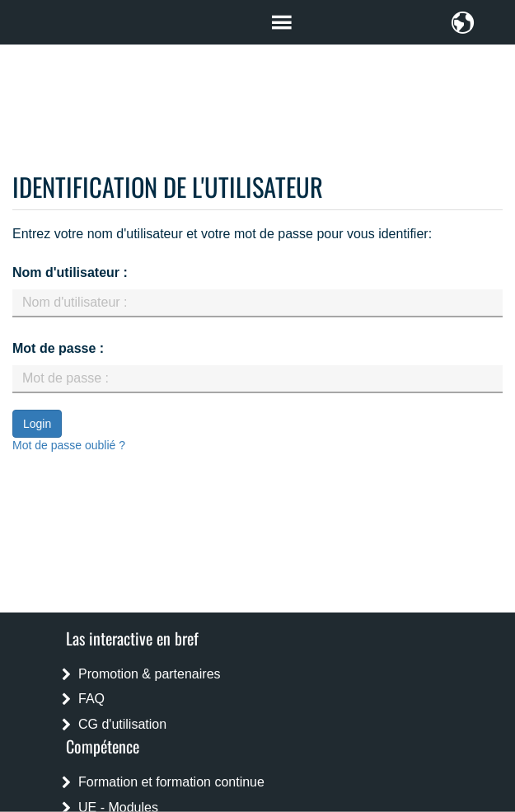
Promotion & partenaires (150, 674)
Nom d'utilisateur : (70, 272)
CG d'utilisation (122, 724)
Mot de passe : (58, 348)
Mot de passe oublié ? (69, 445)
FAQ (91, 699)
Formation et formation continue (171, 782)
